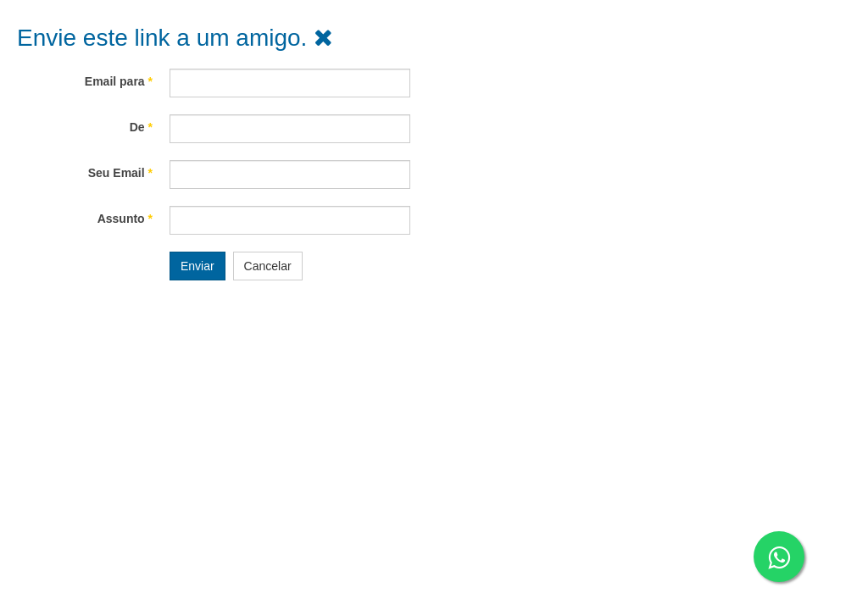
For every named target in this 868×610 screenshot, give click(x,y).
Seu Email (120, 173)
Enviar (198, 266)
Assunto (125, 219)
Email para (119, 81)
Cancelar (268, 266)
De (141, 127)
